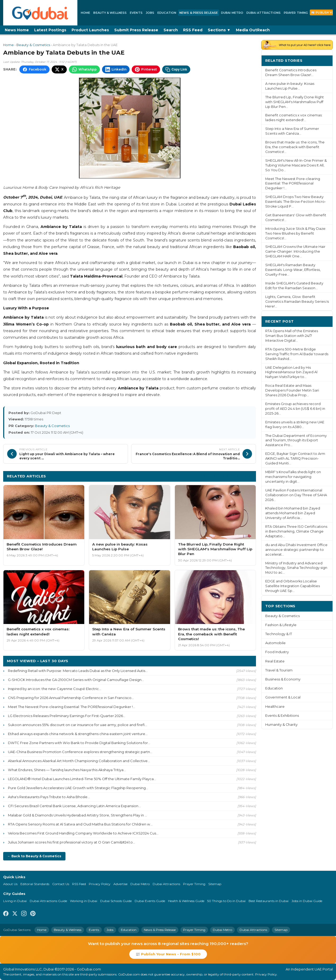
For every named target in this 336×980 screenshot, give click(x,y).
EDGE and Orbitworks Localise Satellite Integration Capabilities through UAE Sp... (293, 586)
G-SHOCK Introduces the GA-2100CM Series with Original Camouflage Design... (76, 680)
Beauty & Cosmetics (33, 45)
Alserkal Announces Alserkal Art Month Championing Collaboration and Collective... (79, 761)
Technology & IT (279, 634)
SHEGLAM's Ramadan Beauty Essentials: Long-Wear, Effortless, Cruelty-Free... (293, 270)
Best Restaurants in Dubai (269, 901)
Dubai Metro (232, 13)
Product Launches (90, 30)
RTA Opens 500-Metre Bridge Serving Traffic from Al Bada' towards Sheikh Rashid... (297, 354)
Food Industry (277, 652)
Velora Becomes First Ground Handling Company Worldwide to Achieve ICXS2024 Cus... (83, 833)
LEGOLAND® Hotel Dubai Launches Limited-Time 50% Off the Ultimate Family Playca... (82, 779)
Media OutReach (253, 30)
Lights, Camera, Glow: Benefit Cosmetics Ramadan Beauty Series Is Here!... (297, 302)
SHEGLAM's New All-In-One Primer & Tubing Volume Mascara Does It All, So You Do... (296, 165)
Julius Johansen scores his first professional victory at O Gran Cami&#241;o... (72, 842)
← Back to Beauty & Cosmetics (34, 856)
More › (322, 60)
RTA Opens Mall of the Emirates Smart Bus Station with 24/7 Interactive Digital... (292, 336)
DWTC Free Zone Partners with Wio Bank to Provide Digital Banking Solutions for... (79, 743)
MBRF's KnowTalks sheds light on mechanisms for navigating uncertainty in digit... (293, 477)
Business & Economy (283, 679)
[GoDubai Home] (40, 13)
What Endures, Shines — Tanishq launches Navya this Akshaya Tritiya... (67, 770)
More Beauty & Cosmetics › (227, 476)
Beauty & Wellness (110, 13)
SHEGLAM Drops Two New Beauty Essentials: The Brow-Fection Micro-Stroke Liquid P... (296, 202)
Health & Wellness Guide (186, 901)
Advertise (120, 884)
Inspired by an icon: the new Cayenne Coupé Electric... (55, 689)
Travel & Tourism (279, 670)
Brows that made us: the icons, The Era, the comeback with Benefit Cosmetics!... (295, 147)
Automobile (275, 643)
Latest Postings (50, 30)
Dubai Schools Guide (116, 901)
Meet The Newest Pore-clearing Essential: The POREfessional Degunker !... (72, 707)
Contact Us (61, 884)
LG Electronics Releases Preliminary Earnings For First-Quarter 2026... (67, 716)
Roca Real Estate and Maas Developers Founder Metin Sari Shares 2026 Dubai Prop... (292, 390)
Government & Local (283, 697)
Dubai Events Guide (150, 901)
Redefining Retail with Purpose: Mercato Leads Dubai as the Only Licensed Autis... (78, 671)
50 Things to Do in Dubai (226, 901)
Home (85, 13)
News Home (17, 30)
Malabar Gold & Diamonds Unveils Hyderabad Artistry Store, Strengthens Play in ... (78, 815)
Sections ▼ (219, 30)
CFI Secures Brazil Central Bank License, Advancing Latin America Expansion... (74, 806)
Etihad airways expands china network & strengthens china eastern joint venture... (78, 734)
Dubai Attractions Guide (48, 901)
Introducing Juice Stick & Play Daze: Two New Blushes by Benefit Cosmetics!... (296, 233)
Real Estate (275, 661)
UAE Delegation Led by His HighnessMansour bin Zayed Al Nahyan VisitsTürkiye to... (291, 372)
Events (136, 13)
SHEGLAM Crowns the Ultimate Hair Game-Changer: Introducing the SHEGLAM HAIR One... (295, 251)
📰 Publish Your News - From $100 (168, 954)
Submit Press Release (136, 30)
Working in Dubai (84, 901)
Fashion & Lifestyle (281, 625)
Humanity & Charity (281, 725)
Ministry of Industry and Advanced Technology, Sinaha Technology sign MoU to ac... (296, 568)
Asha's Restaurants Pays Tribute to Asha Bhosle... (49, 797)
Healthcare (275, 707)
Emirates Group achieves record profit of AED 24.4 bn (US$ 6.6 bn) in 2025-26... (295, 409)
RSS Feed (193, 30)
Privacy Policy (100, 884)
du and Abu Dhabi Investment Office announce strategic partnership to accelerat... (296, 550)
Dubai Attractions (264, 13)
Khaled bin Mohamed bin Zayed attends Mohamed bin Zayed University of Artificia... (293, 513)
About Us (10, 884)
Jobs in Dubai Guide (307, 901)
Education (167, 13)
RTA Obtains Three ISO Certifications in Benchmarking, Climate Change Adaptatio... (296, 531)
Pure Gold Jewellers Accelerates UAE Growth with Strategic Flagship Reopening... (78, 788)
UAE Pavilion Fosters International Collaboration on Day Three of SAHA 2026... (296, 495)
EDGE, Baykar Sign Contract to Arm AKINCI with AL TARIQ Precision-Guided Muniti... (295, 458)
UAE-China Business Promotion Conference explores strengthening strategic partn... (80, 752)
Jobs (150, 13)
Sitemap (215, 884)
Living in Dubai (15, 901)
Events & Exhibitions (282, 716)
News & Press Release (199, 13)
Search (171, 30)
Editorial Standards (35, 884)
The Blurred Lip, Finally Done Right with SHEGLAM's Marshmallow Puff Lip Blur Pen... (295, 102)
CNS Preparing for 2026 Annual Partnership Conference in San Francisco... (71, 698)
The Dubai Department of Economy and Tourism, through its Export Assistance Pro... (296, 440)
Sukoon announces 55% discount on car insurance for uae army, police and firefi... (78, 725)
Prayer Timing (296, 13)
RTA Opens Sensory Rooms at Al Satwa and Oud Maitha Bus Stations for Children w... (80, 824)
